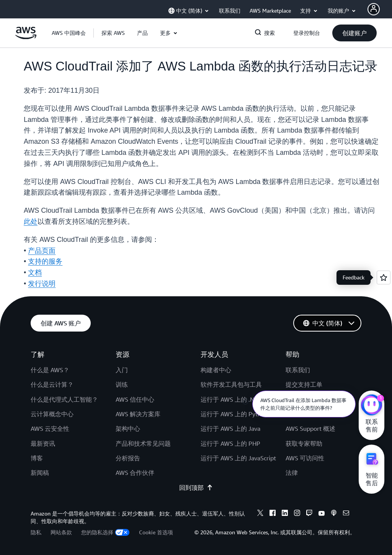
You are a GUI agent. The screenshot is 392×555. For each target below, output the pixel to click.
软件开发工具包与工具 (231, 384)
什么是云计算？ (52, 384)
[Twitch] (309, 514)
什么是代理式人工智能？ (64, 399)
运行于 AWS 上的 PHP (230, 443)
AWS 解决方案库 (138, 414)
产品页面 (42, 251)
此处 (31, 222)
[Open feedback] (384, 277)
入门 (122, 370)
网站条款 (61, 532)
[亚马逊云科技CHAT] (372, 406)
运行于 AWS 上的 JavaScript (238, 458)
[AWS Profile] (374, 9)
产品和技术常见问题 (143, 443)
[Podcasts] (334, 514)
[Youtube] (322, 514)
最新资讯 (43, 443)
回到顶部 (196, 488)
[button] (113, 33)
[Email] (346, 514)
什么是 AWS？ (50, 370)
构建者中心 (216, 370)
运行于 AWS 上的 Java (230, 429)
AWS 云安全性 (50, 429)
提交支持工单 (304, 384)
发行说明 (42, 284)
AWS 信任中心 (135, 399)
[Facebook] (273, 514)
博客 (37, 458)
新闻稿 (40, 473)
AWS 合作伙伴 (135, 473)
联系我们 (298, 370)
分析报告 (128, 458)
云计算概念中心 (52, 414)
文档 (35, 273)
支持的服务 (45, 261)
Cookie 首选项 (156, 532)
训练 (122, 384)
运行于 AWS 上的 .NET (231, 399)
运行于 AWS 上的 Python (234, 414)
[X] (260, 514)
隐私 (36, 532)
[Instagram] (297, 514)
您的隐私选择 (105, 532)
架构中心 (128, 429)
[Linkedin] (285, 514)
